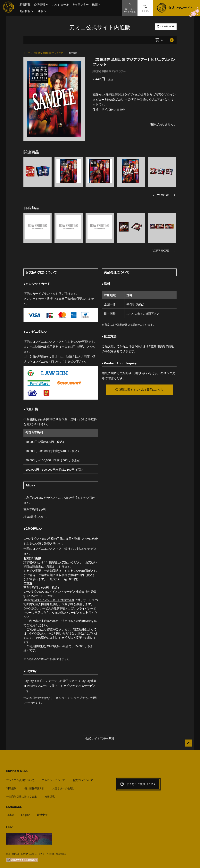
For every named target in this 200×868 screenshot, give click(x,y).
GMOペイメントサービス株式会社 (55, 600)
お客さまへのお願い (64, 786)
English (26, 813)
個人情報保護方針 (34, 786)
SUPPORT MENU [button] (17, 771)
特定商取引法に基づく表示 (21, 795)
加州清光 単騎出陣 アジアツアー (109, 71)
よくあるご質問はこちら (138, 784)
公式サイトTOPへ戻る (100, 738)
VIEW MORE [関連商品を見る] (161, 195)
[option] (54, 99)
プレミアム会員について (20, 778)
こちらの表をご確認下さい (143, 314)
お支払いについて (83, 778)
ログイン (145, 8)
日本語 (11, 813)
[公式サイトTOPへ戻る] (187, 745)
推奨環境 (50, 795)
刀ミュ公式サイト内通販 (130, 8)
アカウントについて (53, 778)
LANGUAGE (166, 26)
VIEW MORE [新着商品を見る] (161, 250)
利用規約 (11, 786)
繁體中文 (44, 813)
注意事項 (60, 608)
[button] (41, 4)
